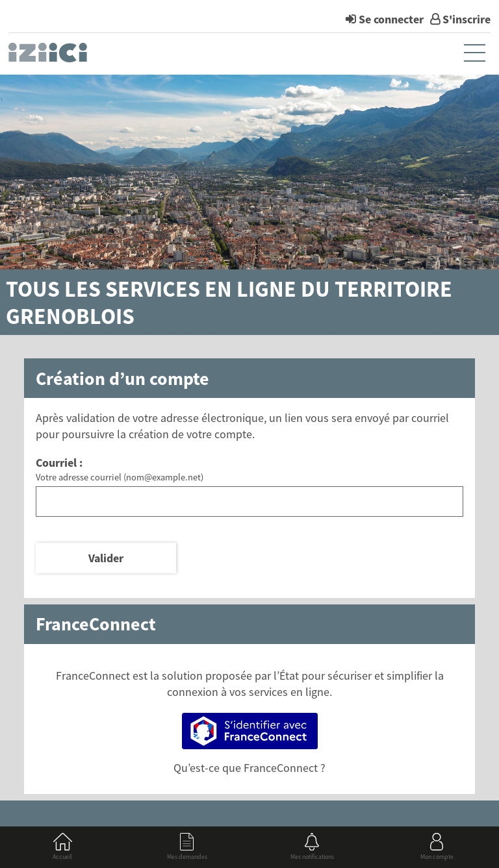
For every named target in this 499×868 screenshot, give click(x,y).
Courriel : (59, 463)
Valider (106, 558)
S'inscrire (467, 19)
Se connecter (391, 19)
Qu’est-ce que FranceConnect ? (249, 768)
